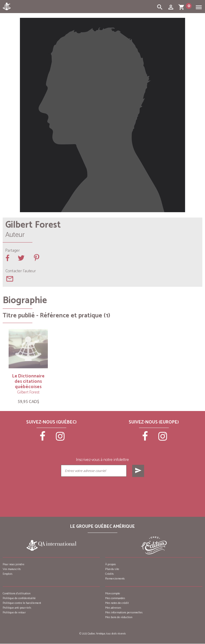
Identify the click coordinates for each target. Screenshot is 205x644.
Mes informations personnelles (124, 612)
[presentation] (102, 492)
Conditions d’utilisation (16, 593)
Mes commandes (115, 598)
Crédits (109, 574)
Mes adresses (113, 608)
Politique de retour (14, 612)
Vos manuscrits (12, 569)
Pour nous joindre (14, 564)
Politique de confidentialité (19, 598)
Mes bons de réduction (119, 617)
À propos (111, 564)
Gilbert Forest (28, 392)
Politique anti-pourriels (17, 608)
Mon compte (113, 593)
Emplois (8, 574)
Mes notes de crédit (117, 603)
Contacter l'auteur (21, 271)
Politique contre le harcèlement (22, 603)
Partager (13, 251)
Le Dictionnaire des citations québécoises (28, 381)
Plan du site (112, 569)
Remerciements (115, 579)
